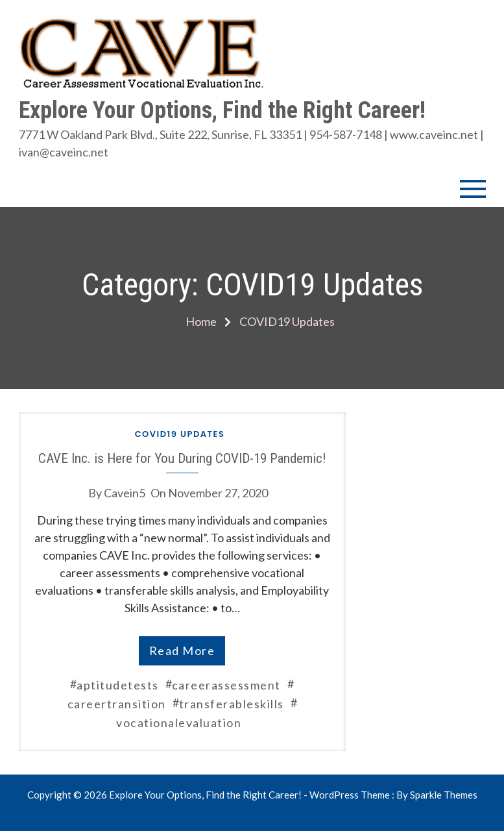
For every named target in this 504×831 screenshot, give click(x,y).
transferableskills (232, 704)
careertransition (117, 704)
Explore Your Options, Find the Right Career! (222, 110)
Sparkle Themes (444, 795)
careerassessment (226, 685)
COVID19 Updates (180, 434)
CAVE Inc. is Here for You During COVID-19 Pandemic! (182, 458)
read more (182, 651)
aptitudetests (118, 685)
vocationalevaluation (179, 723)
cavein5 (125, 493)
